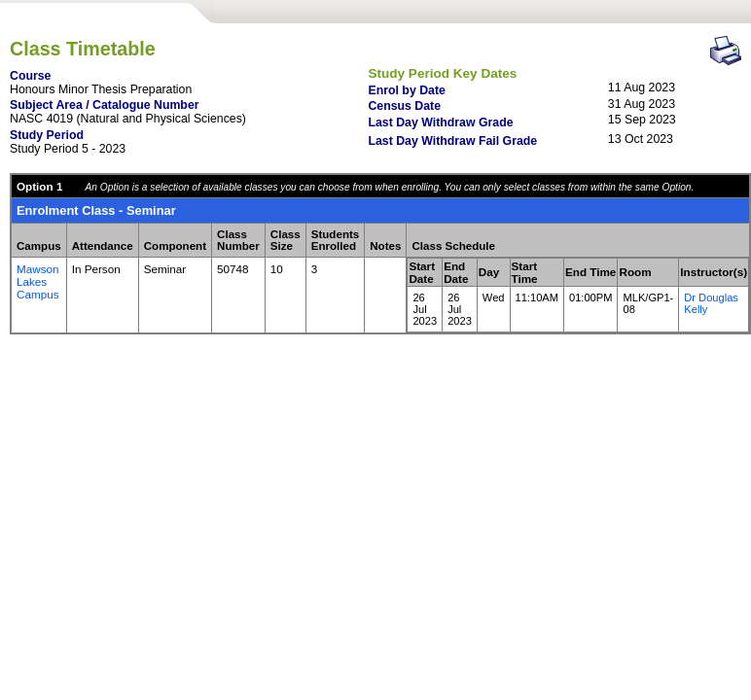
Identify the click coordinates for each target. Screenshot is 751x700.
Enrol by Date (406, 90)
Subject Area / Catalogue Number (105, 105)
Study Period (47, 135)
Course (30, 76)
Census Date (404, 106)
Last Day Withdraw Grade (440, 122)
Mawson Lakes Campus (38, 281)
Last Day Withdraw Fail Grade (452, 141)
